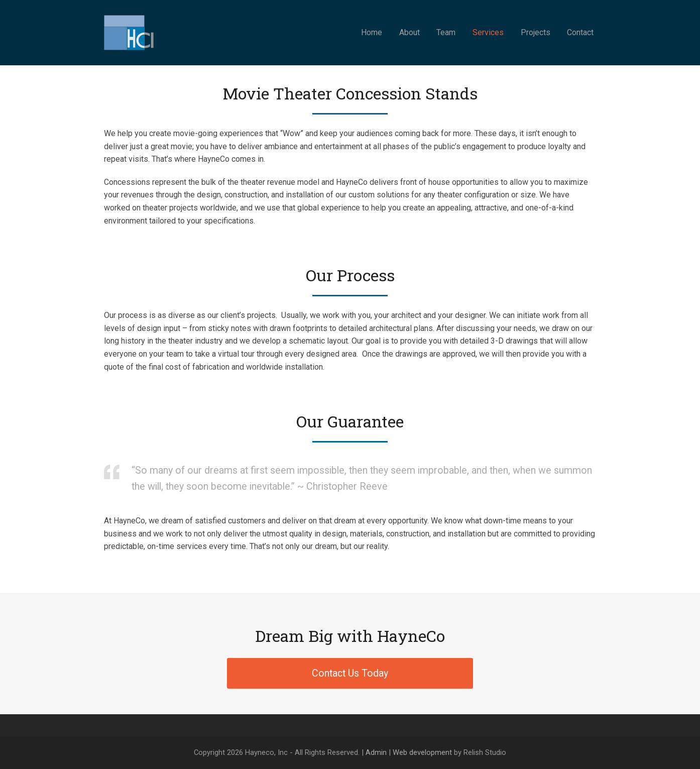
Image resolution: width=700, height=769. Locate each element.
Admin (376, 752)
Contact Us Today (350, 673)
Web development (422, 752)
